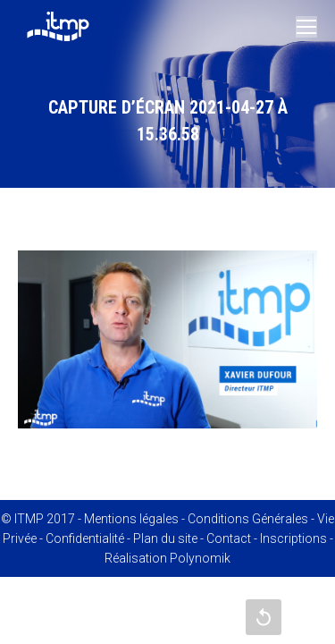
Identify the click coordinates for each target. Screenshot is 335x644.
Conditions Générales (248, 519)
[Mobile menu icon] (306, 27)
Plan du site (165, 538)
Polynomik (200, 558)
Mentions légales (131, 519)
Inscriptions (293, 538)
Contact (229, 538)
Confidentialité (85, 538)
